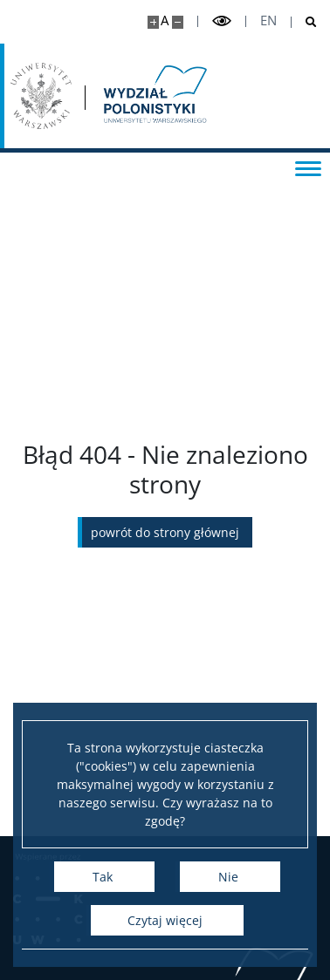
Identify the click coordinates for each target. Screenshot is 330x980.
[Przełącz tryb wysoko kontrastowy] (222, 21)
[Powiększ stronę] (153, 22)
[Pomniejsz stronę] (178, 22)
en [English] (268, 20)
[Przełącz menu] (308, 167)
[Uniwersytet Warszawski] (41, 96)
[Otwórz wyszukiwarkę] (304, 22)
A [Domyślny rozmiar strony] (165, 20)
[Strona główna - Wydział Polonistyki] (154, 96)
